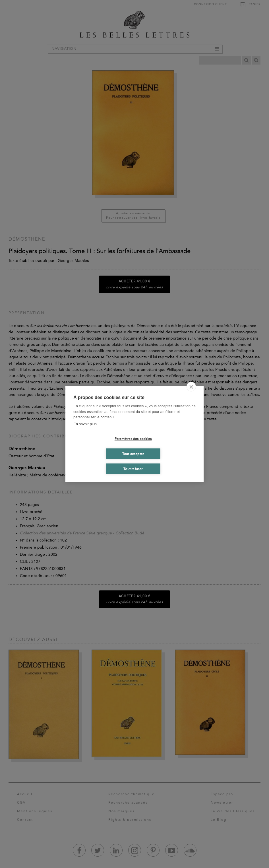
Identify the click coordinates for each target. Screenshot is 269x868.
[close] (191, 387)
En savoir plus (85, 424)
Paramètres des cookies (133, 439)
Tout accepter (133, 454)
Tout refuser (133, 469)
